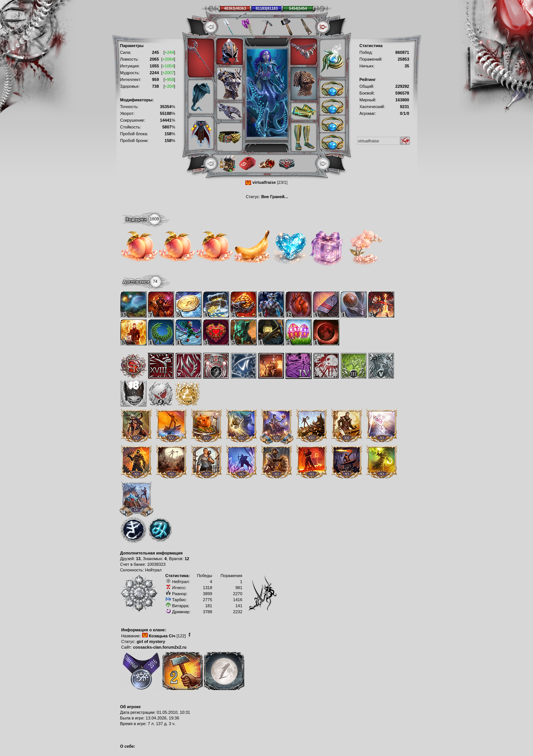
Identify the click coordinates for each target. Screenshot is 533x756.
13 (138, 559)
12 (187, 559)
